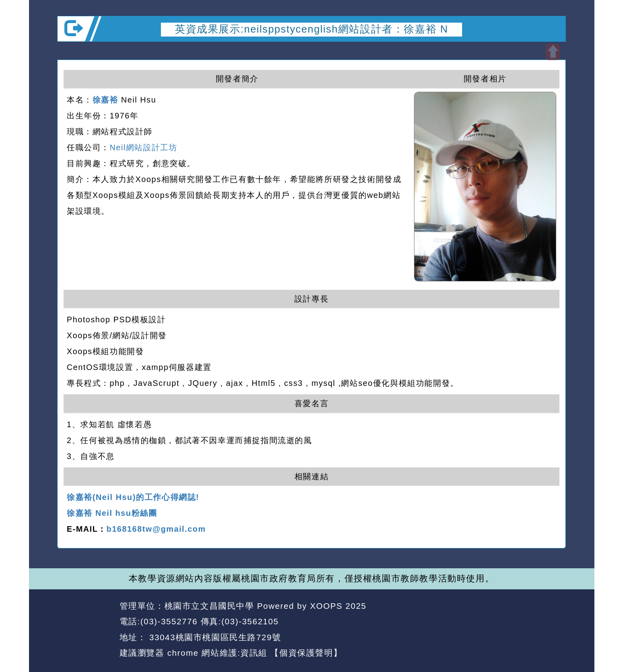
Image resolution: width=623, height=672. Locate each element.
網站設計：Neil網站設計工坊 (86, 630)
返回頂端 (545, 622)
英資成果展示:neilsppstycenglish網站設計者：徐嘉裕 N (311, 29)
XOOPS (326, 606)
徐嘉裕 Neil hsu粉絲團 (112, 513)
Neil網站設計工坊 (143, 147)
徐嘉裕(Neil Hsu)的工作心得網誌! (133, 497)
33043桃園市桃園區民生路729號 (214, 637)
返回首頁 (494, 622)
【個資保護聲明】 (306, 653)
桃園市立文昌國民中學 (209, 606)
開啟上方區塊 (553, 52)
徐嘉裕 (105, 100)
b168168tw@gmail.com (156, 529)
